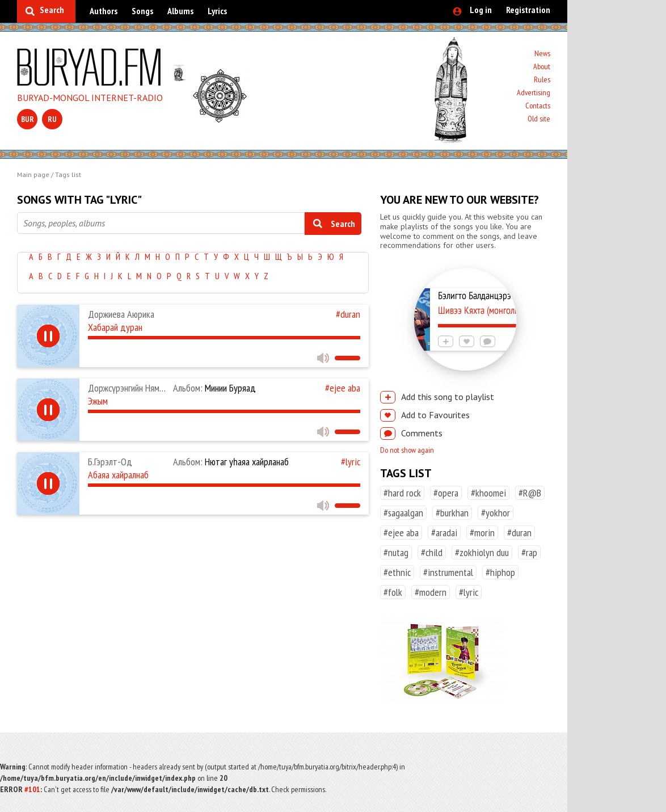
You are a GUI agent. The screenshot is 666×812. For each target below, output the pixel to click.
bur (28, 119)
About (542, 66)
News (542, 53)
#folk (393, 592)
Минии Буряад (214, 388)
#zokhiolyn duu (482, 552)
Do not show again (407, 450)
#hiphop (500, 572)
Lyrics (217, 11)
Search (52, 10)
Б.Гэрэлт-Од (110, 462)
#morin (482, 533)
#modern (431, 592)
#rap (529, 552)
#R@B (530, 493)
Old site (539, 119)
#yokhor (496, 513)
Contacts (538, 106)
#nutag (396, 552)
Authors (104, 11)
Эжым (98, 401)
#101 (32, 789)
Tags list (68, 174)
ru (52, 119)
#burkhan (452, 513)
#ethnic (397, 572)
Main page (33, 174)
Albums (180, 11)
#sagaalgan (403, 513)
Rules (542, 79)
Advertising (534, 92)
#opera (446, 493)
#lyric (351, 462)
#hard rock (402, 493)
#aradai (444, 533)
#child (432, 552)
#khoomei (488, 493)
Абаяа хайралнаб (118, 475)
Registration (528, 10)
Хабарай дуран (115, 327)
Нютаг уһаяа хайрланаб (231, 462)
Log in (481, 10)
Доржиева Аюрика (121, 314)
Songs (142, 11)
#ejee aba (343, 388)
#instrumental (448, 572)
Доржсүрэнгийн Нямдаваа (134, 388)
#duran (348, 314)
